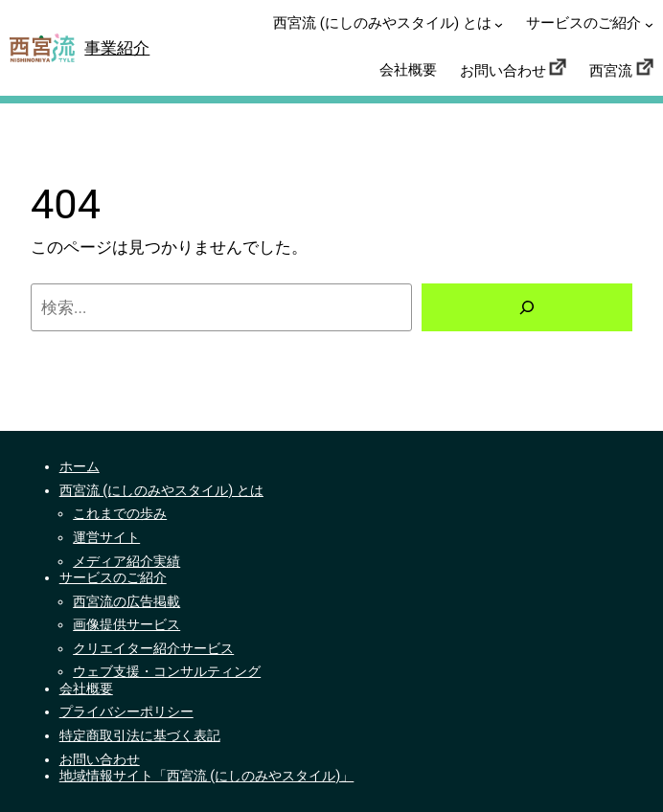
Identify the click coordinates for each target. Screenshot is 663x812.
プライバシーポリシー (126, 712)
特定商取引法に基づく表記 (140, 736)
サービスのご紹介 (113, 578)
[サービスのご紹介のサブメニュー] (649, 24)
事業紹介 (117, 48)
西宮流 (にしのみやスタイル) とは (161, 491)
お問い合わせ (100, 760)
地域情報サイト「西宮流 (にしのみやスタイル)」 (207, 776)
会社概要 (86, 689)
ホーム (80, 467)
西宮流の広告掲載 (126, 602)
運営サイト (106, 538)
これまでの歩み (120, 514)
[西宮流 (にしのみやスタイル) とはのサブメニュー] (499, 24)
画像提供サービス (126, 625)
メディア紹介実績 (126, 562)
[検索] (527, 307)
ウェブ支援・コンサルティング (167, 672)
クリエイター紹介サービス (153, 649)
